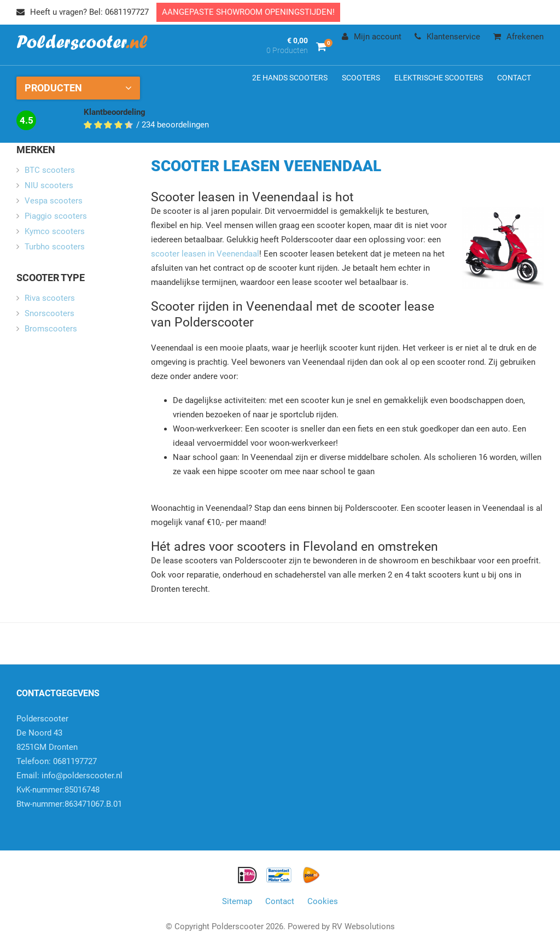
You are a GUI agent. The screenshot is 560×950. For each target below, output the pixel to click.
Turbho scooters (55, 247)
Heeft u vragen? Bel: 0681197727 (83, 12)
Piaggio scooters (56, 216)
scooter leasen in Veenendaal (205, 254)
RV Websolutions (363, 926)
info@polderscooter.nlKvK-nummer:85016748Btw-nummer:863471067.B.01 (69, 790)
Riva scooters (50, 298)
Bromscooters (51, 329)
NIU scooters (49, 185)
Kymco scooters (55, 231)
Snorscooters (49, 313)
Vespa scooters (54, 201)
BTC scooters (50, 170)
